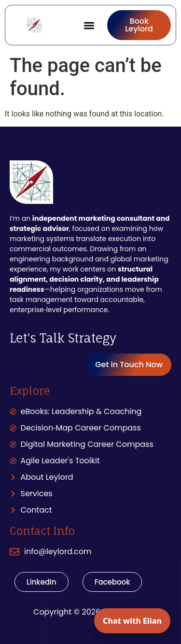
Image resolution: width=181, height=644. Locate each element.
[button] (90, 25)
